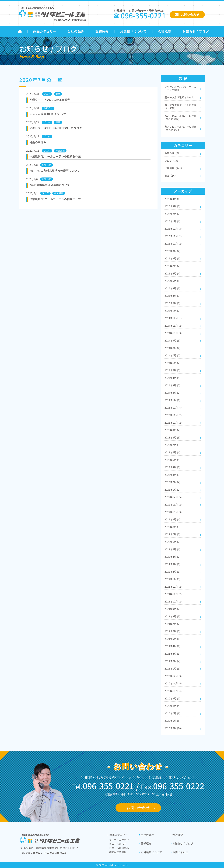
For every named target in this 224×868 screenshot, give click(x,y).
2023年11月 (173, 415)
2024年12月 (173, 318)
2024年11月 (173, 326)
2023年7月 (172, 445)
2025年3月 (172, 296)
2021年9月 (172, 609)
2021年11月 (173, 594)
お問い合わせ (138, 808)
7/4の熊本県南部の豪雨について (50, 185)
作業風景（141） (174, 168)
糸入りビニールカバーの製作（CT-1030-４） (180, 128)
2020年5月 (173, 728)
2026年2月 (172, 214)
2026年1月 (172, 221)
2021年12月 (173, 587)
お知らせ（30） (173, 153)
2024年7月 (172, 355)
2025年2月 (172, 303)
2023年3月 (172, 475)
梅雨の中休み (38, 142)
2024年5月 (172, 370)
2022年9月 (172, 519)
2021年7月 (172, 624)
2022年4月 (172, 557)
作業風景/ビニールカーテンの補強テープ (55, 199)
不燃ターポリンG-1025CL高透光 (50, 100)
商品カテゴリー (45, 32)
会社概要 (165, 32)
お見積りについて (133, 32)
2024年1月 (172, 400)
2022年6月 (172, 542)
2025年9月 (172, 251)
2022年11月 (173, 505)
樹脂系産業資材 (117, 852)
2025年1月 (172, 311)
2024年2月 (172, 393)
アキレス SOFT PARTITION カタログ (56, 128)
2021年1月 (172, 669)
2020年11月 (173, 683)
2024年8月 (172, 348)
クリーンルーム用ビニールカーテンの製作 (180, 88)
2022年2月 (172, 572)
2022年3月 (172, 564)
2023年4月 (172, 467)
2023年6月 (172, 452)
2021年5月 (172, 639)
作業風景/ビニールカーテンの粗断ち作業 (55, 156)
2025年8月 (172, 258)
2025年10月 (173, 244)
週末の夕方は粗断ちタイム (179, 97)
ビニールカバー (117, 844)
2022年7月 (172, 534)
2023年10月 (173, 423)
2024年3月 (172, 385)
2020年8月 (172, 706)
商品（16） (171, 176)
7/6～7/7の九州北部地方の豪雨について (55, 171)
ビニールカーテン (118, 840)
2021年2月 (172, 661)
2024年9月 (172, 341)
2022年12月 (173, 497)
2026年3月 (172, 206)
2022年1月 (172, 579)
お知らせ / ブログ (196, 32)
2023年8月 (172, 438)
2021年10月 (173, 602)
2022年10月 (173, 512)
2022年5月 (172, 549)
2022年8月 (172, 527)
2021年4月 (172, 646)
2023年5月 (172, 460)
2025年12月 (173, 229)
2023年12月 (173, 408)
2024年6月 (172, 363)
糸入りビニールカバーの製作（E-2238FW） (180, 118)
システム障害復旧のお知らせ (48, 114)
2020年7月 (172, 713)
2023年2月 (172, 482)
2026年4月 (172, 199)
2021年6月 (172, 631)
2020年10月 (173, 691)
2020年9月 (172, 698)
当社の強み (76, 32)
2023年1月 (172, 490)
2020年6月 (172, 721)
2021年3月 (172, 654)
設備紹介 (102, 32)
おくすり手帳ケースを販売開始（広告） (180, 107)
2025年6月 (172, 273)
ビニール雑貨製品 (118, 848)
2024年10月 (173, 333)
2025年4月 (172, 288)
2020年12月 (173, 676)
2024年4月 (172, 378)
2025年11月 (173, 236)
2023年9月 (172, 430)
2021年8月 (172, 616)
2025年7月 (172, 266)
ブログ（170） (173, 161)
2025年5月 (172, 281)
